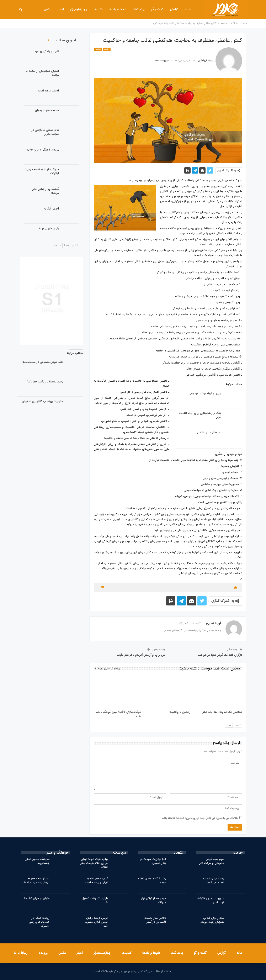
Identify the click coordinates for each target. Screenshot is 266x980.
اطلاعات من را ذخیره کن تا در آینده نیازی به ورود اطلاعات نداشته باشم (200, 818)
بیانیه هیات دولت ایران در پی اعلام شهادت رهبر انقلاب (94, 863)
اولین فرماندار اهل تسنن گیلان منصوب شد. (96, 922)
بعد (229, 725)
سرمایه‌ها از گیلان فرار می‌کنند (153, 900)
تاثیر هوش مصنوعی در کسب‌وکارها (43, 362)
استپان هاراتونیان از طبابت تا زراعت (42, 73)
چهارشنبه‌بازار (65, 9)
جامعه (107, 49)
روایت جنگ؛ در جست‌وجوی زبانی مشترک (39, 922)
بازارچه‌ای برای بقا (49, 228)
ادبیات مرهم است (48, 91)
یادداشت (125, 9)
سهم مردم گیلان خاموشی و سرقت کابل (211, 861)
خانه (174, 9)
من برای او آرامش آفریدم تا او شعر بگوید (141, 655)
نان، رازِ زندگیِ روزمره (47, 52)
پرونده (43, 953)
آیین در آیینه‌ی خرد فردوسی (205, 393)
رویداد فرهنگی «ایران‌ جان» (43, 150)
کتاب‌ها (85, 9)
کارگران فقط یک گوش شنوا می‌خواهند (220, 655)
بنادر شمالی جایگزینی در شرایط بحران (45, 132)
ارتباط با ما (21, 953)
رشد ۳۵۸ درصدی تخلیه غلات (152, 881)
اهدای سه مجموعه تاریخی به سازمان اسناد (36, 881)
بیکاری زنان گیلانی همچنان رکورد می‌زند (212, 920)
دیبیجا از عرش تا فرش (209, 433)
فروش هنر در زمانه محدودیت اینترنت (42, 171)
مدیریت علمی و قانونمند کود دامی (210, 900)
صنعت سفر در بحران (47, 110)
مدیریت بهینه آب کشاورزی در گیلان (42, 401)
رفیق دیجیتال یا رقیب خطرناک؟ (45, 382)
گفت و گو (144, 9)
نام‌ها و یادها (104, 9)
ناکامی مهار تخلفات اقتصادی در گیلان (155, 920)
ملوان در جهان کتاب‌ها (37, 899)
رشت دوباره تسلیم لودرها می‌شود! (213, 881)
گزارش (161, 9)
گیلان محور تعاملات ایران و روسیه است (96, 881)
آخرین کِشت (52, 209)
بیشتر (34, 10)
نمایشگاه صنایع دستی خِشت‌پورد (37, 861)
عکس (62, 953)
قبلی (238, 725)
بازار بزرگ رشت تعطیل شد (95, 900)
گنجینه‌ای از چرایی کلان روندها (45, 191)
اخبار (47, 9)
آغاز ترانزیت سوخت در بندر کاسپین (153, 861)
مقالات (98, 49)
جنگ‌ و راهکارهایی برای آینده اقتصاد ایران (200, 415)
